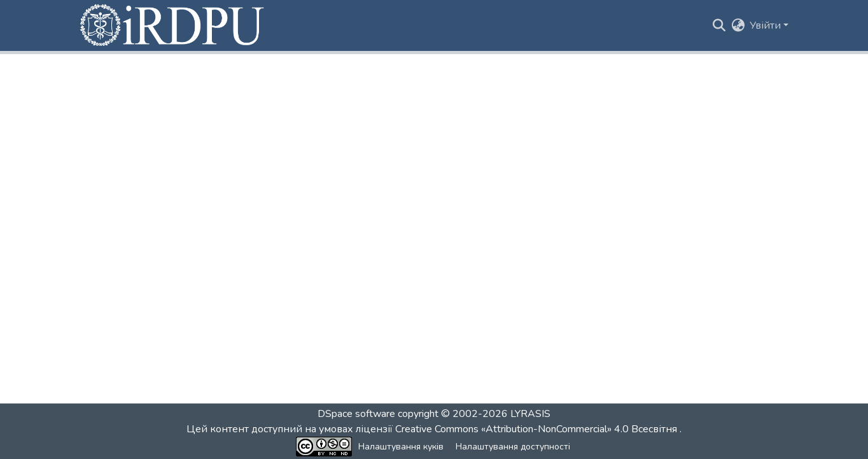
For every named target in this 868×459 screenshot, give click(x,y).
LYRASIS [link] (530, 414)
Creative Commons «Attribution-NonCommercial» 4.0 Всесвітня (537, 429)
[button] (173, 25)
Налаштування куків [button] (401, 447)
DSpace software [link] (356, 414)
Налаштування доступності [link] (513, 447)
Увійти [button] (766, 25)
